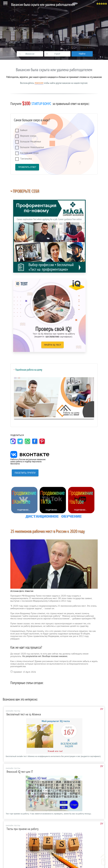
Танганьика (26, 159)
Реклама (13, 847)
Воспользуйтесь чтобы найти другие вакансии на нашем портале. (54, 83)
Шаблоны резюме (17, 786)
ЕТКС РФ (13, 819)
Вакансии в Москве (18, 781)
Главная (12, 776)
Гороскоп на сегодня (19, 832)
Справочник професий (20, 809)
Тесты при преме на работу (22, 804)
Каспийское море (29, 153)
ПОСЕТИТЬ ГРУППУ (25, 358)
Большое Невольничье (32, 147)
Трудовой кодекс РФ (18, 814)
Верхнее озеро (28, 136)
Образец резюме (17, 791)
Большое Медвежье (31, 142)
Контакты (13, 842)
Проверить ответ (27, 167)
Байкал (24, 130)
